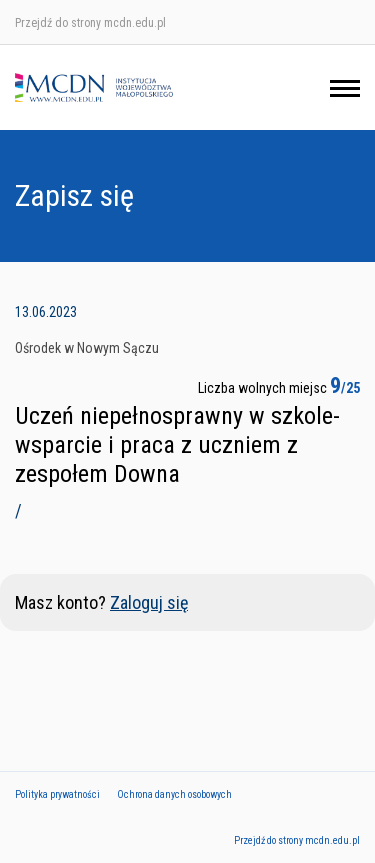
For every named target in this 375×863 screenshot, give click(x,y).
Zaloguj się (149, 602)
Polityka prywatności (57, 794)
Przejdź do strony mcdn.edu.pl (90, 23)
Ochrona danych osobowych (174, 794)
